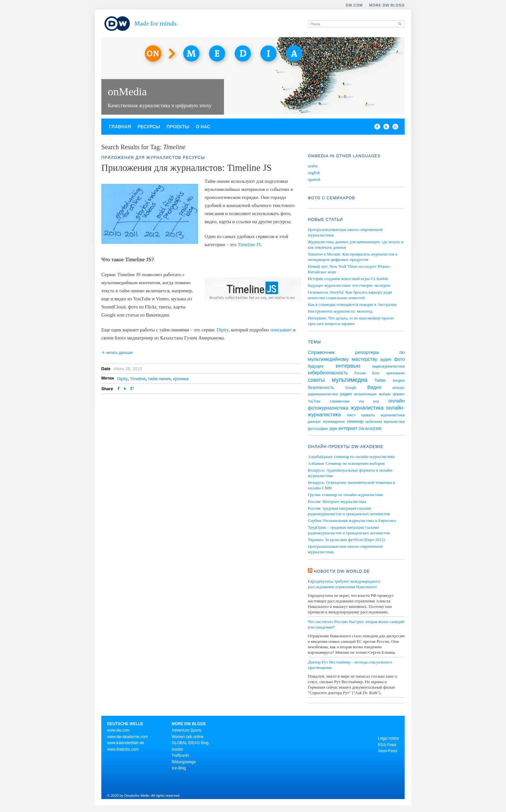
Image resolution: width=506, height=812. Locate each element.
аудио (386, 359)
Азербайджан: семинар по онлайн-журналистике (351, 457)
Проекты (178, 127)
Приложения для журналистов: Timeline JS (187, 168)
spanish (314, 179)
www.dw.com (118, 730)
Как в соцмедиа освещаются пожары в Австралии (352, 304)
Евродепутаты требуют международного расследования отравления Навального (344, 584)
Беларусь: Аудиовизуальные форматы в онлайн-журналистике (350, 473)
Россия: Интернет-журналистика (337, 501)
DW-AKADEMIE (370, 429)
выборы (385, 394)
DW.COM (354, 5)
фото (399, 359)
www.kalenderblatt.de (126, 743)
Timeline (138, 379)
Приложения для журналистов (141, 158)
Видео (374, 387)
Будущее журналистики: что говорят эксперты (349, 285)
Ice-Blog (179, 768)
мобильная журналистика (385, 422)
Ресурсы (149, 127)
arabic (313, 166)
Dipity (223, 330)
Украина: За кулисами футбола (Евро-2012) (346, 540)
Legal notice (388, 738)
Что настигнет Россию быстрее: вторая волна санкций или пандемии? (356, 624)
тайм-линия (159, 379)
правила (368, 415)
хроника (181, 379)
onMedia (127, 92)
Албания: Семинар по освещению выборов (346, 463)
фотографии (318, 429)
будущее (316, 366)
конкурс (399, 388)
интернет (348, 428)
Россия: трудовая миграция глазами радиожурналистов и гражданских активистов (349, 511)
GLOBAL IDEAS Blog (190, 743)
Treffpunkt (180, 755)
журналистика (367, 408)
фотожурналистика (328, 408)
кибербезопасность (328, 373)
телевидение (334, 422)
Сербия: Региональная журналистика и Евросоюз (352, 521)
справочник (340, 401)
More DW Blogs (387, 5)
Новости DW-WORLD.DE (342, 571)
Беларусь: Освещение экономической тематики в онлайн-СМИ (351, 485)
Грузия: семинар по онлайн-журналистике (345, 495)
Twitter (380, 380)
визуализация (365, 394)
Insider (177, 749)
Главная (120, 127)
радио (346, 394)
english (314, 173)
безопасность (321, 387)
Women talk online (188, 737)
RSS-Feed (387, 745)
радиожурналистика (323, 394)
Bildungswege (184, 762)
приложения (395, 373)
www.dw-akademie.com (127, 737)
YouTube (314, 401)
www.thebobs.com (123, 749)
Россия (360, 373)
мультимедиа (350, 380)
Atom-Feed (387, 751)
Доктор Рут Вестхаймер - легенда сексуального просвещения (350, 665)
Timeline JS (249, 245)
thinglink (399, 381)
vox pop (369, 401)
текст (351, 415)
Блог (376, 373)
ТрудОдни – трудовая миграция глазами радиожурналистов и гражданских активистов (349, 530)
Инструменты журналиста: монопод (340, 311)
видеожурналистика (389, 366)
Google (351, 388)
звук (333, 428)
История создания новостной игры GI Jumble (348, 279)
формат (399, 394)
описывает (281, 330)
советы (316, 380)
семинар (355, 421)
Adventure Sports (187, 730)
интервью (348, 366)
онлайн (396, 401)
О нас (203, 127)
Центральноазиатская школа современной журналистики (345, 549)
